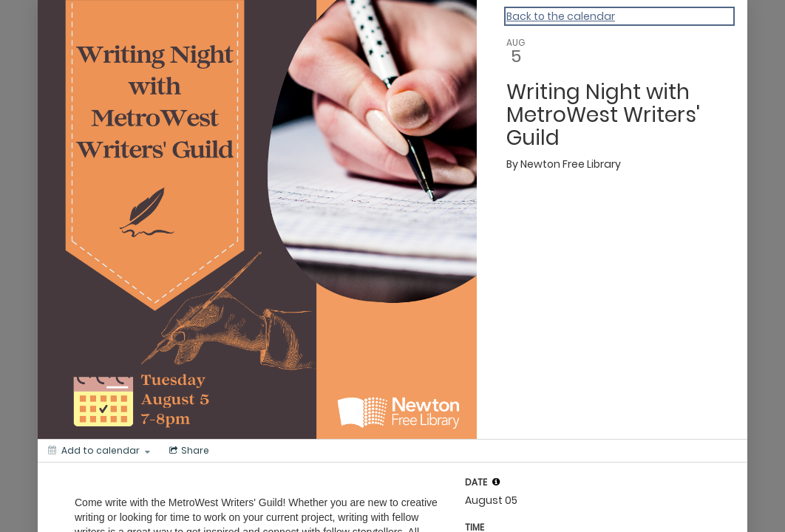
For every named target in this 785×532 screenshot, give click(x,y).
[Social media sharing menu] (188, 451)
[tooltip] (496, 482)
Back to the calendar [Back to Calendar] (561, 16)
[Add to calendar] (99, 451)
